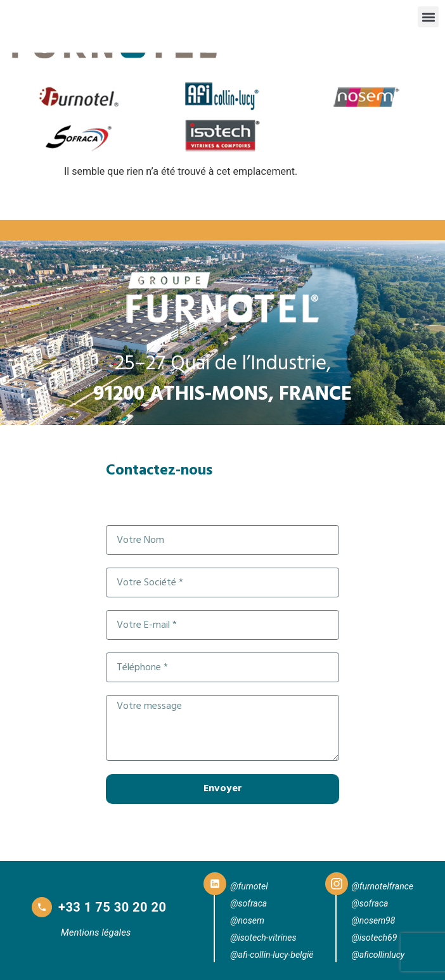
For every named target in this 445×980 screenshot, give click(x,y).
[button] (428, 17)
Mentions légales (96, 932)
